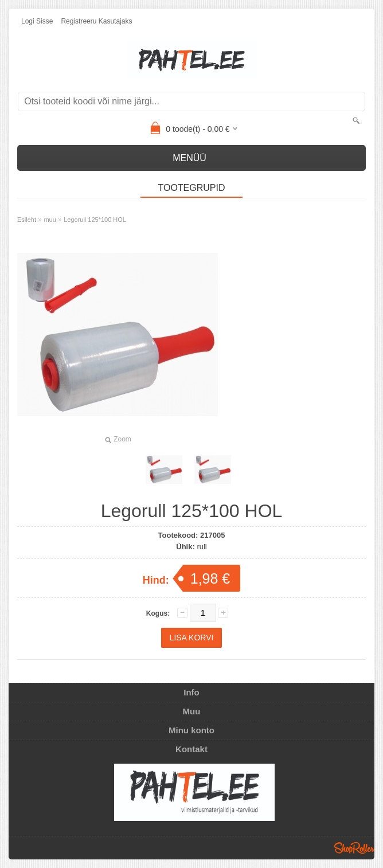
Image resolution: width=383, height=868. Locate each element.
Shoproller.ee (354, 848)
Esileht (27, 220)
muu (50, 220)
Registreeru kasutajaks (96, 21)
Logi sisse (37, 21)
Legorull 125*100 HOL (95, 220)
